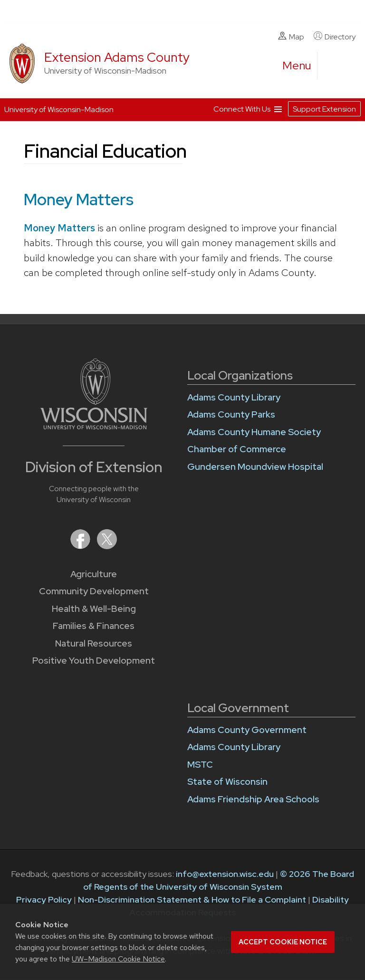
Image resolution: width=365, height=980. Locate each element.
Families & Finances (94, 626)
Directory (335, 37)
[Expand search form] (334, 66)
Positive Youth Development (94, 661)
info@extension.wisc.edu (225, 874)
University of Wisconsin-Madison (59, 109)
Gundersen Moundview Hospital (255, 467)
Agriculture (94, 574)
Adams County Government (247, 730)
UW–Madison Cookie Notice (118, 959)
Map (291, 37)
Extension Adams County (117, 57)
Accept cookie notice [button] (283, 942)
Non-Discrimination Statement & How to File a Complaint (192, 899)
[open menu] (297, 66)
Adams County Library (234, 397)
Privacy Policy (44, 899)
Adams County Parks (231, 414)
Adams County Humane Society (254, 432)
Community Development (94, 591)
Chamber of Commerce (237, 449)
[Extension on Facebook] (81, 546)
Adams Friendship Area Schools (253, 799)
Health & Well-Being (94, 609)
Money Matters (59, 228)
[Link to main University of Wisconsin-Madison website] (94, 426)
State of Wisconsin (227, 782)
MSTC (200, 765)
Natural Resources (94, 643)
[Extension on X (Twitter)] (107, 546)
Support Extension (324, 109)
